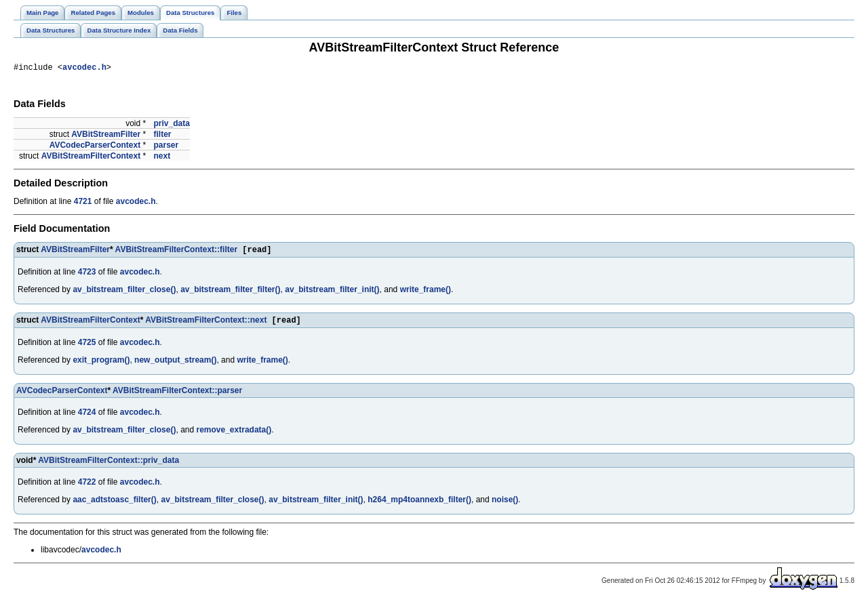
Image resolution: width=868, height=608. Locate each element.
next (162, 158)
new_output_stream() (175, 365)
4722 (87, 487)
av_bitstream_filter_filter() (230, 293)
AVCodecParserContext (95, 147)
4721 (83, 203)
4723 (87, 275)
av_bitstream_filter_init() (332, 293)
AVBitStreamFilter (106, 136)
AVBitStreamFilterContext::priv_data (108, 465)
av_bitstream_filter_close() (124, 293)
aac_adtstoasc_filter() (114, 504)
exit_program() (101, 365)
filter (162, 136)
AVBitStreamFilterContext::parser (177, 395)
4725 (87, 347)
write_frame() (426, 293)
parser (166, 147)
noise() (505, 504)
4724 (87, 417)
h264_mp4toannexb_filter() (419, 504)
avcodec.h (84, 69)
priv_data (171, 125)
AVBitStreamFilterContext (91, 158)
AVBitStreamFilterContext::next (206, 325)
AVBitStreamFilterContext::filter (176, 253)
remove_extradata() (234, 434)
